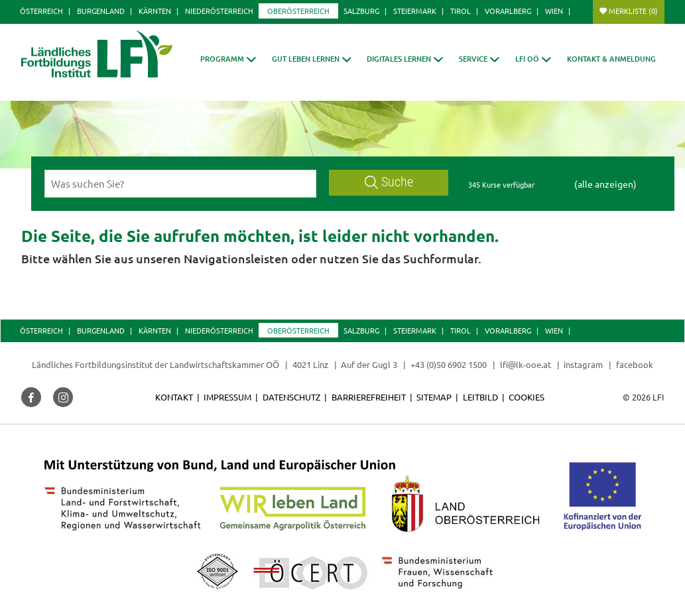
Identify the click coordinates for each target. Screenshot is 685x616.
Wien (554, 11)
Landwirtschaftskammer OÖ (224, 364)
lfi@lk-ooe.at (526, 364)
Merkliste (633, 11)
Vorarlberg (508, 11)
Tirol (461, 11)
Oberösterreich (298, 11)
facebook (635, 364)
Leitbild (480, 397)
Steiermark (415, 11)
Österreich (41, 11)
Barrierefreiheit (369, 397)
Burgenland (101, 11)
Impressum (227, 397)
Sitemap (434, 397)
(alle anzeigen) (605, 184)
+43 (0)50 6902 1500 (449, 364)
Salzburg (361, 11)
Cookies (527, 397)
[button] (228, 59)
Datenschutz (291, 397)
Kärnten (155, 11)
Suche (389, 182)
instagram (583, 364)
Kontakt (174, 397)
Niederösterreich (219, 11)
